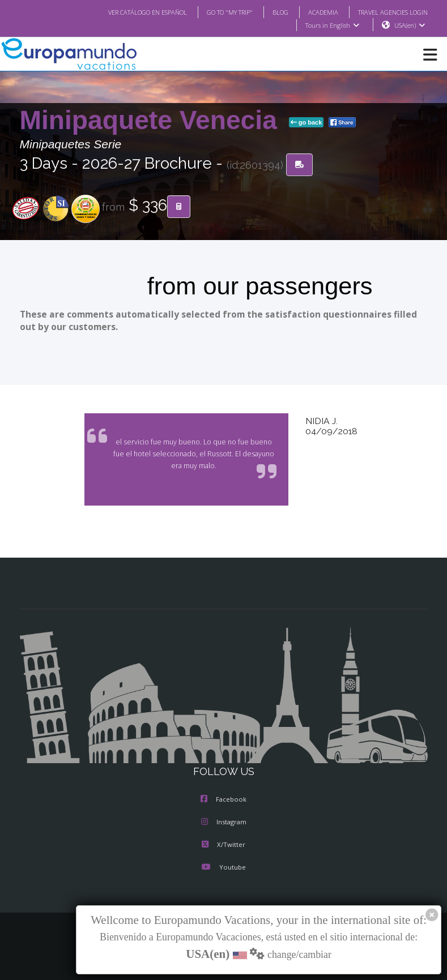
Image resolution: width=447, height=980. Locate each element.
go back (306, 123)
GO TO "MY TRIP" (214, 12)
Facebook (223, 800)
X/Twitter (223, 845)
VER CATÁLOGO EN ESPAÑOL (124, 12)
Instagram (224, 823)
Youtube (223, 868)
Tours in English (332, 25)
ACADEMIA (313, 12)
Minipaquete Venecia (152, 121)
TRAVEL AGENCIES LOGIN (388, 12)
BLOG (269, 12)
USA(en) (409, 25)
